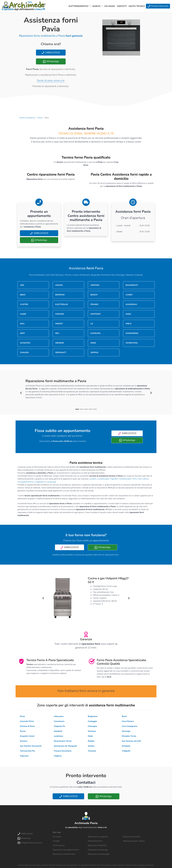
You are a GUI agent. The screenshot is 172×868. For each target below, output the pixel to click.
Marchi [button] (97, 6)
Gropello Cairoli (27, 736)
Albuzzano (59, 716)
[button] (21, 393)
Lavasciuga (51, 482)
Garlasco (92, 731)
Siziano (91, 746)
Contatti (122, 6)
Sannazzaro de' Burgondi (65, 746)
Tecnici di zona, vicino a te (51, 81)
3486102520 (51, 52)
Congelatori (39, 482)
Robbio (91, 741)
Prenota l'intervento (158, 6)
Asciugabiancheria (25, 482)
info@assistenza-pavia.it (30, 843)
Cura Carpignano (130, 726)
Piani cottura (143, 479)
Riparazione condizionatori (64, 854)
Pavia (40, 118)
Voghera (58, 756)
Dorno (23, 731)
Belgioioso (93, 716)
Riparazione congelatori (98, 837)
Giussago (126, 731)
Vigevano (24, 756)
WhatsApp (51, 61)
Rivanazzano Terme (63, 741)
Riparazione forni (95, 841)
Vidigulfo (126, 751)
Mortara (24, 741)
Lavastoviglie (103, 479)
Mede (90, 736)
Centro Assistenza (27, 118)
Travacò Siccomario (63, 751)
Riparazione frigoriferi (97, 845)
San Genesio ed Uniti (131, 741)
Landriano (58, 736)
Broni (124, 716)
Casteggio (92, 721)
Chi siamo (110, 6)
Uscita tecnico (137, 6)
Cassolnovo (59, 721)
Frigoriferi (114, 479)
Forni (135, 479)
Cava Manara (128, 721)
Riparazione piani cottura (134, 841)
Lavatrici (93, 479)
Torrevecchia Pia (27, 751)
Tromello (92, 751)
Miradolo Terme (129, 736)
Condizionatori (125, 479)
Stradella (126, 746)
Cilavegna (92, 726)
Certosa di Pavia (27, 726)
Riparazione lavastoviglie (99, 854)
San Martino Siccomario (31, 746)
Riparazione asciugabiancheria (66, 850)
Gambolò (58, 731)
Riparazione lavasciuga (98, 850)
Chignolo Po (59, 726)
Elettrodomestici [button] (79, 6)
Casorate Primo (27, 721)
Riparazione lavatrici (132, 837)
